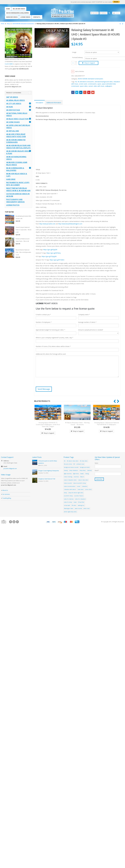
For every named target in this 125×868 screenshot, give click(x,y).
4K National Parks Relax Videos (17, 115)
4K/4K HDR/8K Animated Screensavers (91, 79)
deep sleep (83, 471)
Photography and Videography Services (15, 201)
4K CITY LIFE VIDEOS (14, 104)
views (75, 502)
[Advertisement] (41, 275)
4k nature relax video (73, 461)
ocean (79, 486)
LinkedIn (81, 92)
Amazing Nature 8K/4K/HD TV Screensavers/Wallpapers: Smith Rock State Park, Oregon (48, 425)
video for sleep (68, 502)
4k (76, 82)
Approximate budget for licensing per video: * (50, 330)
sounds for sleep (68, 496)
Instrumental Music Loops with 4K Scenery (18, 184)
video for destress (69, 499)
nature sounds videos (70, 486)
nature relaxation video (70, 480)
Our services (6, 494)
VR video (74, 505)
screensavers (92, 84)
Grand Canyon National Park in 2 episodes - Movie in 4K (24, 230)
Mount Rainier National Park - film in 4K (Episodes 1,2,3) (23, 252)
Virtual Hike (81, 502)
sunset (91, 86)
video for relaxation (80, 499)
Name (96, 463)
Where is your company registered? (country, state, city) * (54, 338)
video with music (99, 86)
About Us (5, 490)
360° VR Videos (12, 97)
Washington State (69, 509)
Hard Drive (11, 179)
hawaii (82, 474)
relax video (81, 490)
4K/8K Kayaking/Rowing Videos (16, 158)
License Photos (13, 205)
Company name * (84, 315)
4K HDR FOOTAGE (13, 110)
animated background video (104, 82)
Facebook (73, 92)
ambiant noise (80, 464)
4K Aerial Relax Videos (16, 100)
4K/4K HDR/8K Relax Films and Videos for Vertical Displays (18, 147)
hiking (87, 474)
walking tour (81, 505)
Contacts (36, 17)
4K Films (10, 107)
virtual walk (67, 505)
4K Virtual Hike (13, 131)
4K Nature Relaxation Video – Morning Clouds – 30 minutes (77, 424)
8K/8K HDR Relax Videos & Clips (17, 175)
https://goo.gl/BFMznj (54, 253)
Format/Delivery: (78, 58)
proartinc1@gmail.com (10, 469)
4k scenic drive (68, 464)
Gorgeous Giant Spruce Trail (47, 479)
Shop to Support (90, 63)
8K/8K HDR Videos (12, 17)
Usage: (74, 52)
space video (84, 86)
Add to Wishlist (80, 71)
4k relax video (84, 461)
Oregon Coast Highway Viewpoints (49, 471)
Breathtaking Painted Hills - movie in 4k (24, 217)
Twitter (77, 92)
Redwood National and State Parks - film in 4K (23, 240)
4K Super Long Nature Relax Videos (18, 127)
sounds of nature (79, 496)
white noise (87, 509)
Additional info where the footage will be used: (51, 354)
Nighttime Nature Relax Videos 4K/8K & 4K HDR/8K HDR (18, 189)
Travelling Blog (7, 498)
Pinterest (89, 92)
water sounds (78, 509)
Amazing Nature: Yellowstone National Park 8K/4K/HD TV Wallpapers (107, 424)
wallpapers (109, 86)
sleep (65, 493)
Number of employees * (44, 322)
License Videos (25, 17)
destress (89, 471)
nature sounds (68, 483)
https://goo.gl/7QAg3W (49, 257)
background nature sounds (71, 467)
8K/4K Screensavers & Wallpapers (18, 13)
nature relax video (83, 480)
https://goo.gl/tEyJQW (50, 250)
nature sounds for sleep (80, 483)
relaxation (85, 486)
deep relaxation (74, 471)
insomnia (76, 477)
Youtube (14, 522)
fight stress (76, 474)
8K (74, 464)
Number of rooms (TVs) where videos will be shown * (53, 347)
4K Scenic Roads (13, 122)
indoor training (68, 477)
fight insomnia (68, 474)
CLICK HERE (9, 64)
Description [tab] (39, 103)
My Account (95, 13)
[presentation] (51, 383)
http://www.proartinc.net (47, 224)
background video (85, 467)
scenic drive (88, 490)
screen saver (83, 84)
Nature (82, 477)
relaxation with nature (70, 490)
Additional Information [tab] (54, 103)
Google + (85, 92)
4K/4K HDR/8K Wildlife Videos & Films (18, 152)
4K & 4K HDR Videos (19, 9)
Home (8, 9)
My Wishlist (103, 13)
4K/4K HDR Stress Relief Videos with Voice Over (16, 135)
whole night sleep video (70, 512)
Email (93, 92)
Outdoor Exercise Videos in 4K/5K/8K (18, 195)
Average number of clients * (87, 322)
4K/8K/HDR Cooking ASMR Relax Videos (17, 164)
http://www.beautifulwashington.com (70, 224)
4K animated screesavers (86, 82)
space (99, 84)
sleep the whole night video (76, 493)
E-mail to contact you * (43, 315)
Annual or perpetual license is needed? (91, 330)
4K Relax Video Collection (17, 119)
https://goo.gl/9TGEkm (57, 260)
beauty (66, 471)
